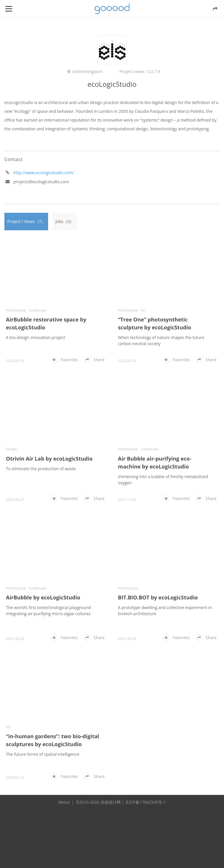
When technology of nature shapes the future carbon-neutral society (161, 340)
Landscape (38, 310)
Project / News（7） (26, 221)
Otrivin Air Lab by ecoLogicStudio (49, 459)
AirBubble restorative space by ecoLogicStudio (46, 323)
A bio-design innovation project (35, 337)
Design (11, 449)
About (64, 802)
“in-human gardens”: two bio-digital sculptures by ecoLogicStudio (52, 740)
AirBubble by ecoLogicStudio (43, 597)
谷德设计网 (112, 9)
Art (143, 310)
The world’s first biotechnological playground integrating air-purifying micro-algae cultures (48, 611)
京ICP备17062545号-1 (146, 802)
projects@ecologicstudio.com (41, 182)
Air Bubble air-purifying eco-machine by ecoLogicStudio (155, 462)
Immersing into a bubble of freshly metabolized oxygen (163, 480)
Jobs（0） (65, 221)
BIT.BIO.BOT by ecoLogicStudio (158, 597)
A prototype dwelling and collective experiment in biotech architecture (165, 611)
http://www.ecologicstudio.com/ (44, 173)
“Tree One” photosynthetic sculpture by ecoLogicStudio (154, 323)
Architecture (16, 310)
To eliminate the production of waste (41, 469)
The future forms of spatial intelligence (42, 754)
